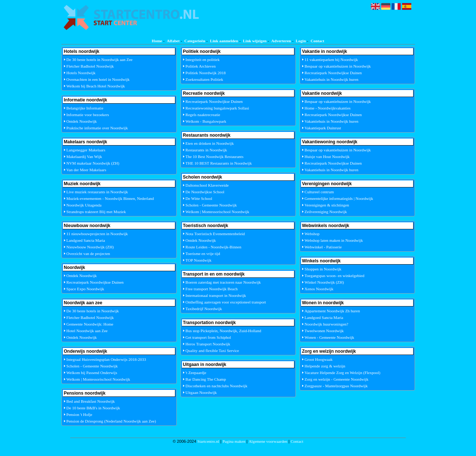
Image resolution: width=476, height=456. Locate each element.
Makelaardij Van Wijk (84, 157)
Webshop (312, 234)
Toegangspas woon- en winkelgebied (335, 276)
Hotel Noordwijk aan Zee (87, 331)
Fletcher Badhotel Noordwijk (90, 66)
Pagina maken (234, 441)
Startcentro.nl (208, 441)
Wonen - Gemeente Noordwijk (330, 337)
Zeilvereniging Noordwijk (326, 212)
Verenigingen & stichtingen (327, 205)
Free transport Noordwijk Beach (212, 289)
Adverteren (281, 41)
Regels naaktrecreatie (203, 115)
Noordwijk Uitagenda (84, 205)
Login (301, 41)
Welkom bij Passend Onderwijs (92, 373)
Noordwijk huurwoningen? (327, 324)
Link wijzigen (255, 41)
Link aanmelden (224, 41)
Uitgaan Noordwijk (201, 392)
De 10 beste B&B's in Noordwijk (93, 408)
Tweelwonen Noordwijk (324, 331)
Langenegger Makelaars (86, 150)
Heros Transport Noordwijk (208, 344)
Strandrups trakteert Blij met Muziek (96, 212)
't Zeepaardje (196, 373)
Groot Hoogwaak (319, 359)
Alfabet (173, 41)
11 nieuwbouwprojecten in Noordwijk (97, 234)
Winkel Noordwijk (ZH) (324, 282)
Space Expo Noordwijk (85, 289)
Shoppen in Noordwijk (323, 269)
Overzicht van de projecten (88, 254)
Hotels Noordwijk (81, 73)
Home (157, 41)
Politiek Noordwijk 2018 (206, 73)
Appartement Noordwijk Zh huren (332, 311)
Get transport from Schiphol (208, 337)
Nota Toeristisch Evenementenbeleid (215, 234)
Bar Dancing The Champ (206, 379)
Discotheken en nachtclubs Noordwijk (216, 386)
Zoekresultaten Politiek (204, 79)
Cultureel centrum (319, 192)
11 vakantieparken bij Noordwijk (331, 60)
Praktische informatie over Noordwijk (97, 128)
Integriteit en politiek (203, 60)
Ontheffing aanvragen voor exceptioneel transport (226, 302)
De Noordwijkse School (205, 192)
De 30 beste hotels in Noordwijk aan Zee (100, 60)
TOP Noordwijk (199, 260)
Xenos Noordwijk (319, 289)
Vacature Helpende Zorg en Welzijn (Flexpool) (343, 373)
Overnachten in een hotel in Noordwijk (98, 79)
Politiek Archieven (201, 66)
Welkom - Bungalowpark (206, 121)
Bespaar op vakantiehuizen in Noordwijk (338, 66)
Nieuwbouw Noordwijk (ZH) (90, 247)
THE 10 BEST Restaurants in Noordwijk (219, 163)
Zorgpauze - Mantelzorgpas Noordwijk (336, 386)
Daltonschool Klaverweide (207, 185)
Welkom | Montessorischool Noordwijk (98, 379)
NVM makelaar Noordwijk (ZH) (93, 163)
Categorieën (195, 41)
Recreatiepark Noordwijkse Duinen (95, 282)
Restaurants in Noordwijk (206, 150)
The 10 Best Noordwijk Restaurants (215, 157)
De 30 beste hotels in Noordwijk (93, 311)
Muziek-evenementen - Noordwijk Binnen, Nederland (110, 198)
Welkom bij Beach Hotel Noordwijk (96, 86)
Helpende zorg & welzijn (325, 366)
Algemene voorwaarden (268, 441)
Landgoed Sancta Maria (86, 240)
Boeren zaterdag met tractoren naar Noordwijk (223, 282)
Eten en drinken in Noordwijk (210, 143)
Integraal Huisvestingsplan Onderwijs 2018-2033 (106, 359)
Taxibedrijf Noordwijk (204, 309)
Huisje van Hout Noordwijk (327, 157)
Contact (317, 41)
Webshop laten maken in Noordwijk (334, 240)
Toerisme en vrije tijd (203, 254)
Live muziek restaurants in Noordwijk (97, 192)
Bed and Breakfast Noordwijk (91, 401)
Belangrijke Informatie (85, 108)
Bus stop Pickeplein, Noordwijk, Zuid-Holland (223, 331)
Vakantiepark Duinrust (323, 128)
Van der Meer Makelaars (86, 170)
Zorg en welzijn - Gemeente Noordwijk (337, 379)
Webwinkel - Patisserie (323, 247)
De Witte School (199, 198)
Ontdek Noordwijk (82, 121)
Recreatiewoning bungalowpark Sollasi (217, 108)
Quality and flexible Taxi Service (212, 351)
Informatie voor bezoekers (88, 115)
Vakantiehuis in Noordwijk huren (332, 79)
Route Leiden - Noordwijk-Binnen (214, 247)
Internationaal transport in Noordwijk (216, 295)
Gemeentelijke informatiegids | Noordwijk (339, 198)
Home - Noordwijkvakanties (328, 108)
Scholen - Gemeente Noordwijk (92, 366)
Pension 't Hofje (79, 414)
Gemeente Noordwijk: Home (90, 324)
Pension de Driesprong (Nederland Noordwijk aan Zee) (111, 421)
